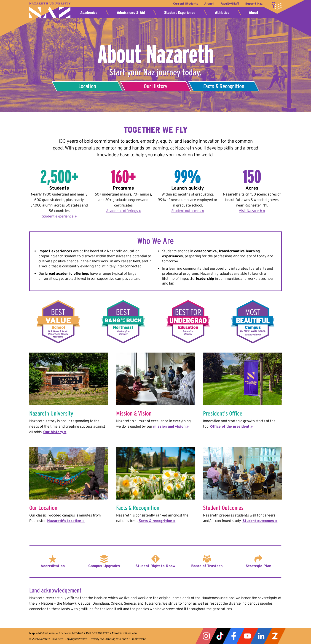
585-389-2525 (101, 633)
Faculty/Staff (230, 4)
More (277, 6)
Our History (155, 86)
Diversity (94, 639)
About (253, 13)
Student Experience (180, 13)
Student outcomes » (188, 211)
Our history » (55, 432)
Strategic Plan (258, 566)
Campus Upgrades (104, 566)
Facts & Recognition (224, 86)
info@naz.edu (128, 633)
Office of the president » (231, 426)
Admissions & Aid (131, 13)
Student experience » (59, 216)
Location (87, 86)
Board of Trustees (207, 566)
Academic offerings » (123, 211)
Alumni (209, 4)
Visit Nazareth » (252, 211)
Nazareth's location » (66, 521)
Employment (138, 639)
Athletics (222, 13)
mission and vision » (171, 426)
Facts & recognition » (157, 521)
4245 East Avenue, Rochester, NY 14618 (60, 633)
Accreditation (53, 566)
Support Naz (254, 4)
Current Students (185, 4)
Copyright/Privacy (76, 639)
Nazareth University (50, 10)
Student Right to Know (155, 566)
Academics (89, 13)
